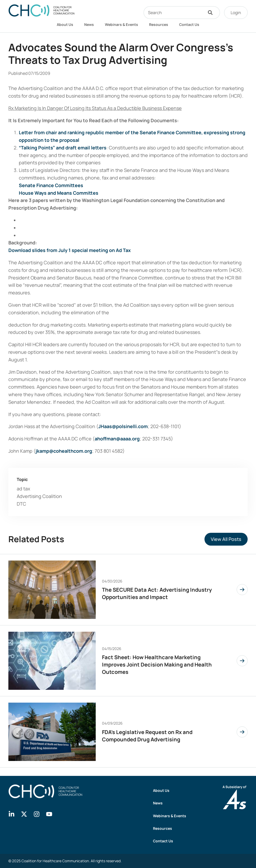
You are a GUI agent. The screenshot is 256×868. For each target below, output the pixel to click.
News (89, 24)
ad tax (23, 489)
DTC (21, 504)
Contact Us (189, 24)
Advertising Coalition (39, 496)
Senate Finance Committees (51, 185)
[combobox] (173, 13)
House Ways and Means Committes (59, 193)
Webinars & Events (121, 24)
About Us (65, 24)
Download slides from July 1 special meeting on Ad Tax (70, 250)
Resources (159, 24)
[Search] (212, 13)
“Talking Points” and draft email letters (63, 148)
